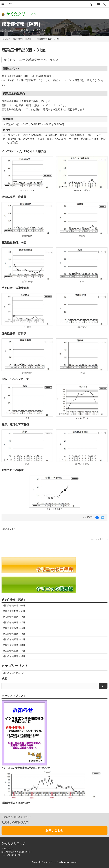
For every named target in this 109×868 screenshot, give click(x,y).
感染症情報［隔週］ (22, 39)
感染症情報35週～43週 (14, 634)
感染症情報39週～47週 (14, 622)
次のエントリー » (99, 539)
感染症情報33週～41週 (14, 639)
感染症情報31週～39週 (14, 645)
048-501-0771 (17, 822)
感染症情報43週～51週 (14, 611)
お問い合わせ (55, 830)
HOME (5, 39)
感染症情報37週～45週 (14, 628)
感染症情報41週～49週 (14, 617)
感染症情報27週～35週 (14, 656)
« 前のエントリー (10, 529)
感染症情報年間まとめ (14, 673)
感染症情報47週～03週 (14, 606)
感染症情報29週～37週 (14, 651)
